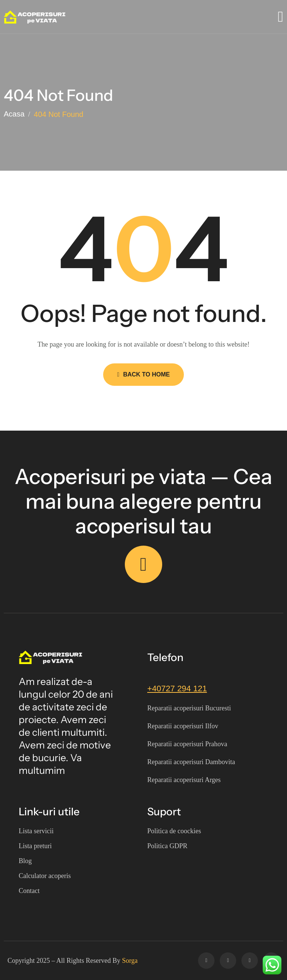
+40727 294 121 (177, 689)
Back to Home (144, 374)
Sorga (130, 961)
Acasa (14, 114)
